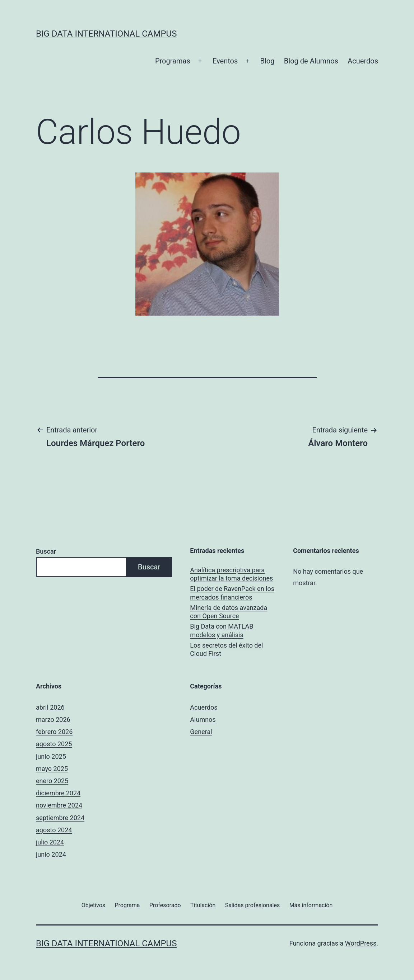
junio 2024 (51, 854)
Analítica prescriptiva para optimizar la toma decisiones (231, 574)
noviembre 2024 (59, 805)
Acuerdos (363, 61)
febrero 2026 (54, 732)
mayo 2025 (52, 769)
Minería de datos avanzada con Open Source (229, 612)
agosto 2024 (54, 830)
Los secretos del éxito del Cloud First (226, 649)
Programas (173, 61)
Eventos (225, 61)
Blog (268, 61)
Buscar (46, 551)
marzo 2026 (53, 719)
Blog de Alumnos (311, 61)
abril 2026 (50, 707)
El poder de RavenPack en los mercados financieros (232, 593)
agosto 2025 (54, 744)
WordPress (361, 943)
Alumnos (203, 719)
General (201, 732)
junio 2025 (51, 756)
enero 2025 (52, 781)
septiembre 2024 (60, 818)
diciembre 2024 (58, 793)
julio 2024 (50, 842)
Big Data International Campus (106, 34)
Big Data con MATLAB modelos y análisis (222, 630)
